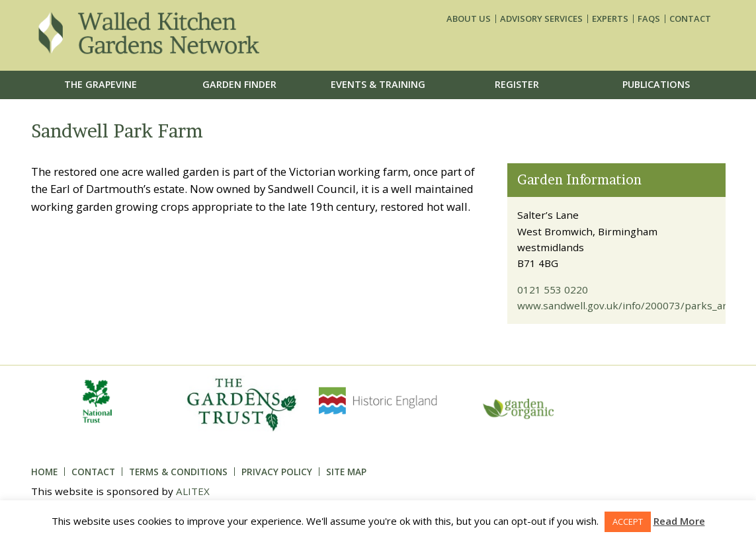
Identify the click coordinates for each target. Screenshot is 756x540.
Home (44, 472)
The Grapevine (101, 84)
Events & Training (378, 84)
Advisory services (541, 19)
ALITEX (193, 491)
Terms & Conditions (178, 472)
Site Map (346, 472)
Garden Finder (239, 84)
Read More (679, 521)
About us (469, 19)
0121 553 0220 (553, 289)
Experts (610, 19)
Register (517, 84)
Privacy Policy (277, 472)
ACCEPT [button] (628, 521)
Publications (656, 84)
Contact (690, 19)
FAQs (649, 19)
